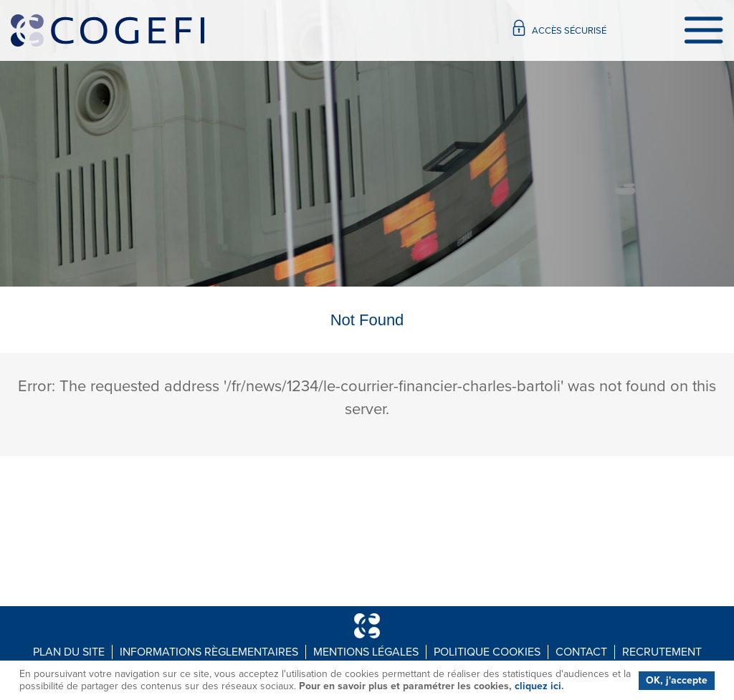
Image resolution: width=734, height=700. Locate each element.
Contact (581, 652)
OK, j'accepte (677, 680)
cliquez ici (538, 686)
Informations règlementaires (209, 652)
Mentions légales (366, 652)
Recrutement (662, 652)
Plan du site (69, 652)
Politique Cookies (487, 652)
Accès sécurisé (560, 27)
